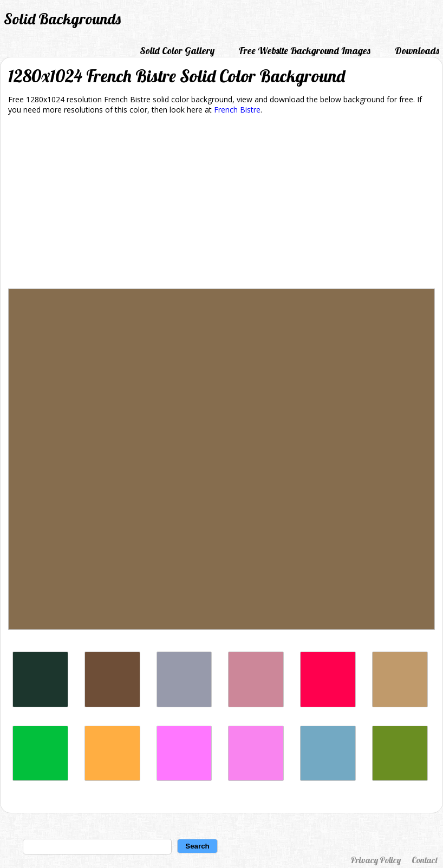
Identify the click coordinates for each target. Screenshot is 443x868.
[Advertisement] (221, 203)
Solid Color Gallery (177, 51)
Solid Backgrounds (62, 19)
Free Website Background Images (305, 51)
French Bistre (237, 110)
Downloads (417, 51)
